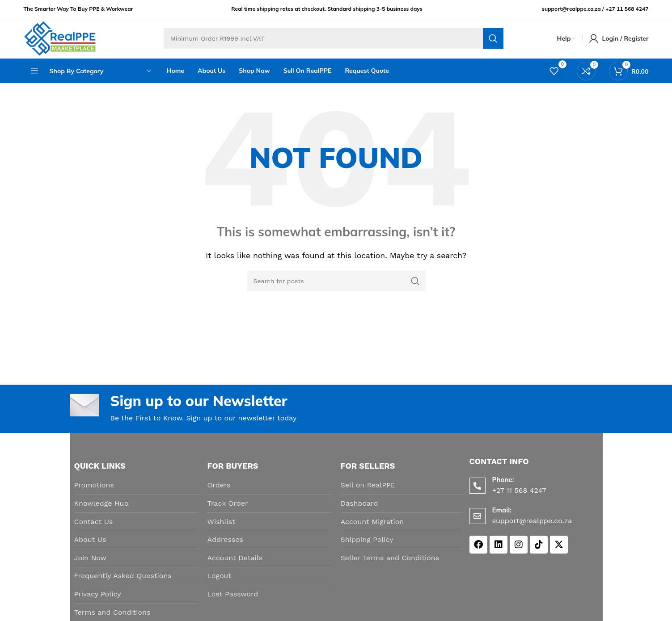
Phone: (503, 480)
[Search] (334, 38)
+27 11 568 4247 (627, 9)
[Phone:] (478, 486)
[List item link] (136, 485)
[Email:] (478, 516)
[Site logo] (60, 38)
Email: (502, 510)
